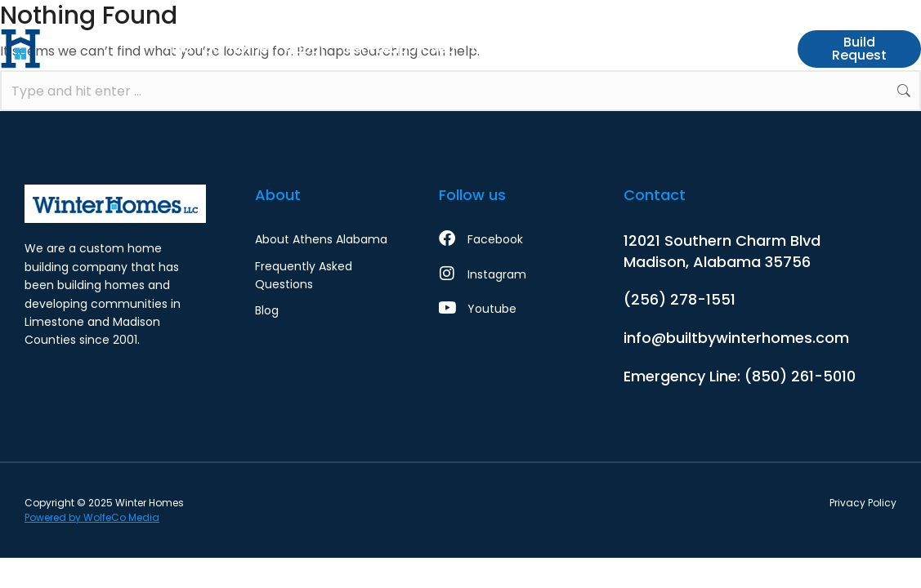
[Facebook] (506, 239)
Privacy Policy (863, 503)
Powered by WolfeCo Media (92, 517)
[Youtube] (506, 309)
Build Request (859, 49)
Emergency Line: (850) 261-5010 (740, 376)
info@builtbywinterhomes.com (736, 338)
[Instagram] (506, 274)
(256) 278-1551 (680, 299)
